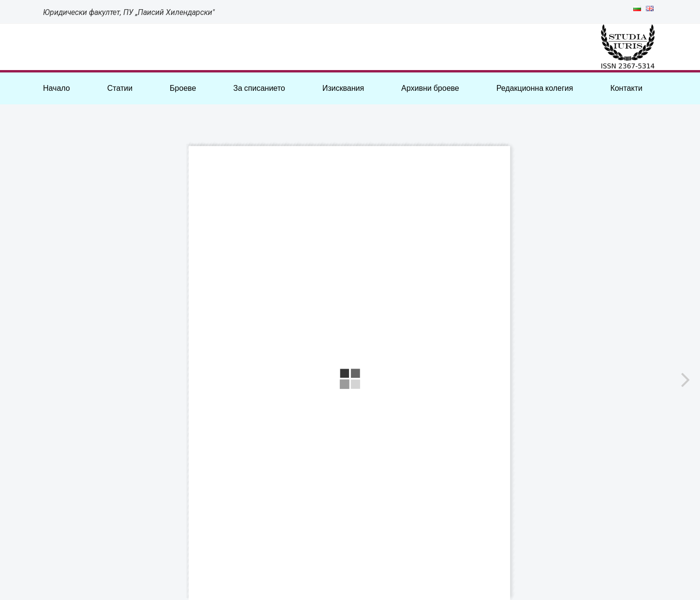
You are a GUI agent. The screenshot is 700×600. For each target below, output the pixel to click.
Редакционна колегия (535, 88)
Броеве (183, 88)
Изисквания (343, 88)
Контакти (626, 88)
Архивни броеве (430, 88)
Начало (57, 88)
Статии (120, 88)
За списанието (259, 88)
